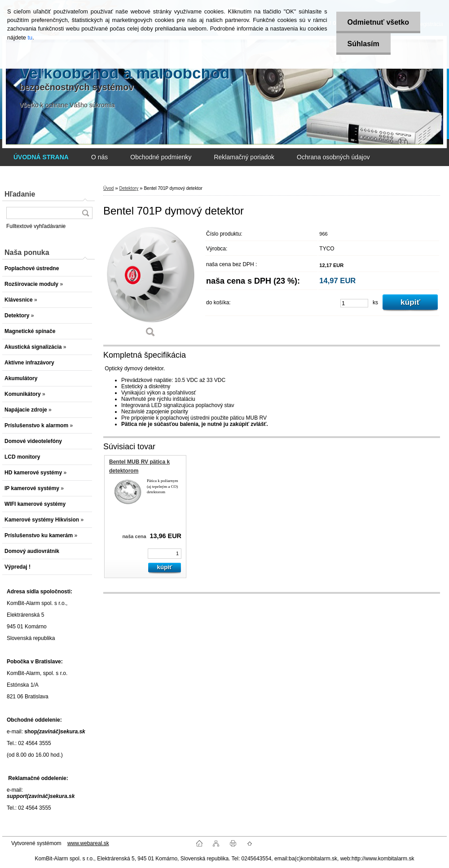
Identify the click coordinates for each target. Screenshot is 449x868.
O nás (99, 157)
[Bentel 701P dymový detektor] (150, 285)
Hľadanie (20, 194)
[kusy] (354, 303)
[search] (85, 213)
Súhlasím (363, 44)
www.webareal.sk (88, 843)
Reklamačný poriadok (244, 157)
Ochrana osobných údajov (333, 157)
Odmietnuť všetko (378, 22)
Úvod (108, 188)
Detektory (129, 188)
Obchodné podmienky (161, 157)
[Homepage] (41, 157)
